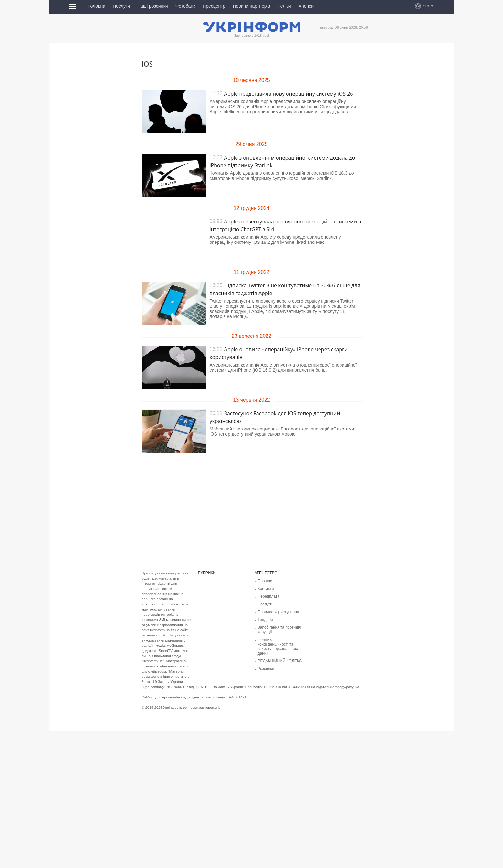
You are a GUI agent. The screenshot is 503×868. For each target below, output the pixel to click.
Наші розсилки (153, 6)
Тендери (265, 620)
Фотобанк (185, 6)
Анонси (306, 6)
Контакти (266, 589)
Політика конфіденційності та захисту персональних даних (278, 646)
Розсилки (266, 669)
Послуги (121, 6)
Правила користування (278, 612)
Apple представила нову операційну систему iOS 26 (289, 94)
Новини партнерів (251, 6)
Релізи (284, 6)
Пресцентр (214, 6)
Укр (426, 6)
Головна (97, 6)
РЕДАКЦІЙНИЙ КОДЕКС (280, 661)
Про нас (265, 581)
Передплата (269, 596)
